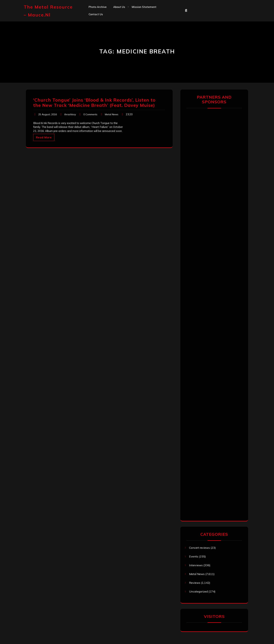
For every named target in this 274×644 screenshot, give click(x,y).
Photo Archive (98, 7)
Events (194, 556)
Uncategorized (198, 591)
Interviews (196, 565)
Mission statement (144, 7)
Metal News (112, 114)
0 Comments (90, 114)
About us (119, 7)
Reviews (195, 583)
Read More (44, 137)
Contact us (96, 14)
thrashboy (70, 114)
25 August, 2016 (48, 114)
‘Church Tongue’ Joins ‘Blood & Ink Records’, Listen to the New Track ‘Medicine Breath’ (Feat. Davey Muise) (94, 103)
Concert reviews (199, 548)
